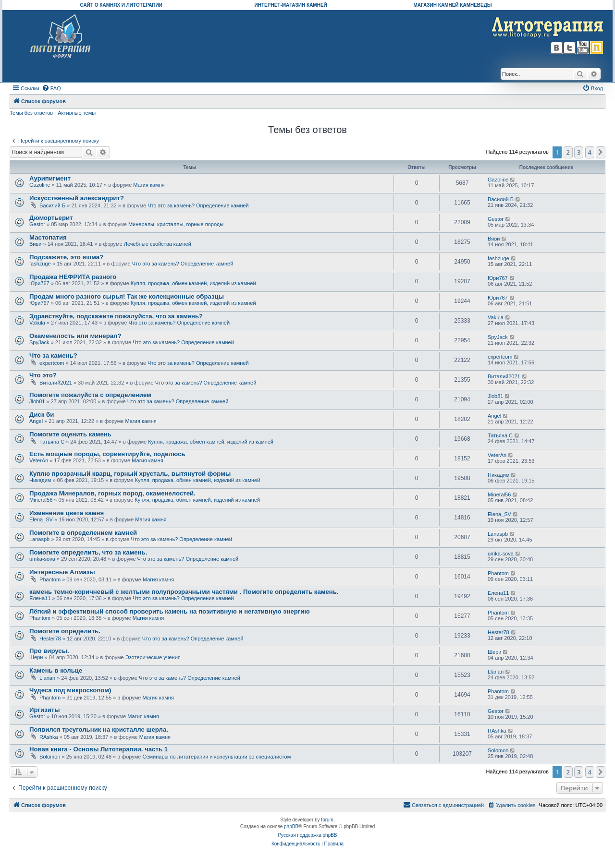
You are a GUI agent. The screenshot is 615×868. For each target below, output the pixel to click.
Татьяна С (52, 442)
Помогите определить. (65, 631)
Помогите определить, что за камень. (88, 552)
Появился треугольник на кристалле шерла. (99, 729)
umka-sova (42, 559)
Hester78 (50, 639)
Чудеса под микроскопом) (70, 690)
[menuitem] (51, 88)
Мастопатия (48, 237)
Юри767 (39, 283)
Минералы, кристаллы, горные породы (176, 224)
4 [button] (590, 152)
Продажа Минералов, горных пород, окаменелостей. (112, 493)
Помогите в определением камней (83, 533)
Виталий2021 (56, 383)
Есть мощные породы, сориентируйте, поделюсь (107, 454)
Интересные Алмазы (62, 572)
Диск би (42, 415)
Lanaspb (39, 539)
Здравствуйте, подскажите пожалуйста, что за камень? (116, 316)
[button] (601, 152)
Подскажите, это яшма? (66, 257)
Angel (36, 421)
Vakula (37, 323)
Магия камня (149, 185)
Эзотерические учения (153, 657)
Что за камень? (53, 356)
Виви (35, 244)
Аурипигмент (50, 178)
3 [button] (579, 152)
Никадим (40, 480)
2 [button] (568, 152)
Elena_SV (41, 519)
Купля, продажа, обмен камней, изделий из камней (193, 283)
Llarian (47, 678)
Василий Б (52, 205)
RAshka (49, 737)
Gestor (37, 224)
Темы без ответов (31, 113)
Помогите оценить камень (70, 434)
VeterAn (39, 460)
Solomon (50, 757)
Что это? (43, 375)
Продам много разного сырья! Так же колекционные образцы (127, 296)
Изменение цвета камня (67, 513)
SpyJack (39, 342)
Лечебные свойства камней (158, 244)
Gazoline (40, 185)
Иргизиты (45, 710)
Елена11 (40, 598)
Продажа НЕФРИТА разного (73, 277)
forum (327, 820)
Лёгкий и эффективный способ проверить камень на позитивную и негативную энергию (170, 611)
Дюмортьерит (51, 218)
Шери (36, 657)
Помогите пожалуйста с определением (90, 395)
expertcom (52, 363)
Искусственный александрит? (77, 198)
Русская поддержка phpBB (307, 835)
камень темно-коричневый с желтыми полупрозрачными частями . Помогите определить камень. (184, 592)
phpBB (291, 826)
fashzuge (40, 264)
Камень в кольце (56, 670)
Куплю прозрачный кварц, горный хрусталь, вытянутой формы (130, 474)
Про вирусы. (49, 651)
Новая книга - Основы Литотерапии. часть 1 (98, 749)
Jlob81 (37, 401)
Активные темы (77, 113)
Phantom (50, 579)
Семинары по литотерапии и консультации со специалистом (216, 757)
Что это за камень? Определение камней (198, 205)
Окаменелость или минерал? (75, 336)
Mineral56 (41, 500)
